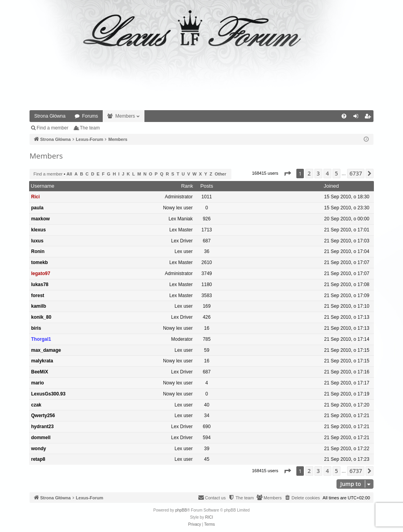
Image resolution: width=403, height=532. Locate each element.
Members (125, 116)
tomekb (40, 262)
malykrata (42, 361)
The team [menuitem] (90, 128)
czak (36, 405)
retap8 (38, 459)
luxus (37, 241)
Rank (187, 186)
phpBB (181, 510)
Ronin (38, 251)
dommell (41, 438)
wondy (39, 449)
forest (38, 296)
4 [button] (327, 173)
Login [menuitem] (358, 118)
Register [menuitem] (369, 118)
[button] (287, 174)
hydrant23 (42, 427)
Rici (35, 197)
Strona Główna (50, 116)
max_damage (46, 350)
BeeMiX (40, 372)
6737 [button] (356, 173)
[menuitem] (344, 116)
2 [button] (309, 173)
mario (38, 383)
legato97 (41, 273)
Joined (331, 186)
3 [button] (318, 173)
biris (36, 328)
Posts (207, 186)
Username (43, 186)
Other (220, 174)
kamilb (39, 306)
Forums (90, 116)
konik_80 (41, 317)
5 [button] (336, 173)
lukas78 (40, 284)
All (69, 174)
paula (37, 208)
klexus (38, 230)
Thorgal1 (41, 339)
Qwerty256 (43, 416)
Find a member (53, 128)
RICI (209, 517)
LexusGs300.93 (48, 394)
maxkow (40, 219)
